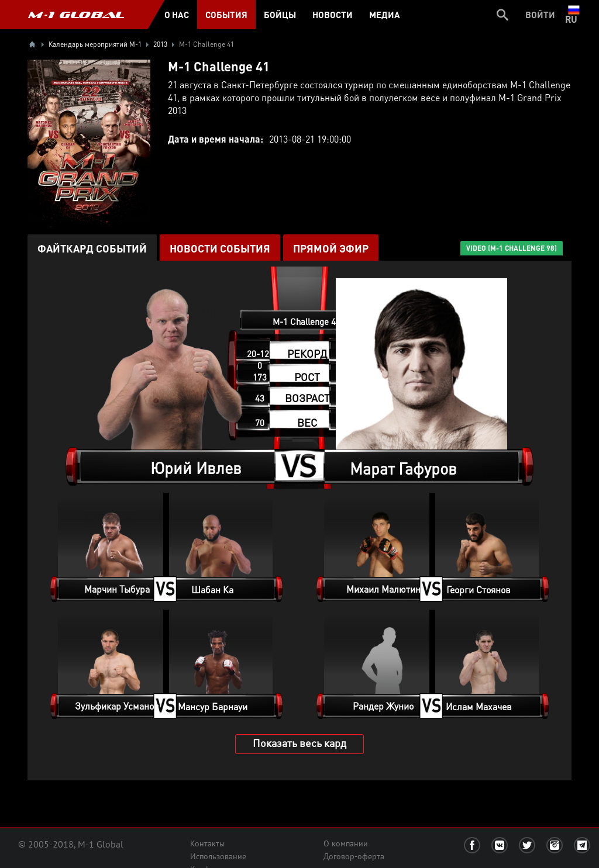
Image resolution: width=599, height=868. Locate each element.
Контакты (207, 843)
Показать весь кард (299, 743)
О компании (346, 843)
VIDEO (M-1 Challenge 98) (512, 248)
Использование (218, 856)
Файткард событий (92, 248)
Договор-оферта (354, 856)
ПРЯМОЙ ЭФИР (331, 248)
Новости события (220, 248)
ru (574, 15)
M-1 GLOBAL (76, 15)
